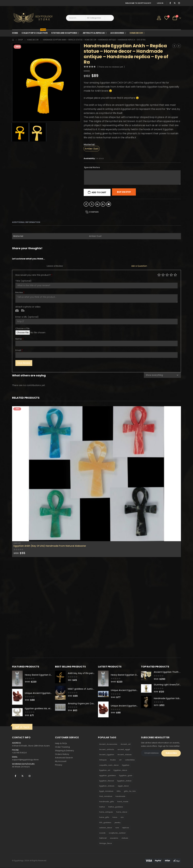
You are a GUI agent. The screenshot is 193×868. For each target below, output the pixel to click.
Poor (159, 275)
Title (23, 281)
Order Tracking (62, 747)
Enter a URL (27, 317)
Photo (17, 311)
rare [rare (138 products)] (117, 828)
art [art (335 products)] (120, 760)
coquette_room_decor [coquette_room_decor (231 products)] (109, 765)
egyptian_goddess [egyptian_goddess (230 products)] (108, 776)
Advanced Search (64, 758)
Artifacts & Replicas (94, 33)
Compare (94, 212)
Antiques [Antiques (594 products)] (103, 760)
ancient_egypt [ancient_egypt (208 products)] (124, 750)
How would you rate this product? (34, 275)
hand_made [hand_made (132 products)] (123, 802)
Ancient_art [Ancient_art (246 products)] (126, 744)
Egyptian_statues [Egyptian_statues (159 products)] (107, 786)
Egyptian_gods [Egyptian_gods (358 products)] (126, 776)
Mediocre (163, 275)
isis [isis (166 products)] (122, 817)
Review (20, 292)
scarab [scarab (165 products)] (102, 833)
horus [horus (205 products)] (115, 817)
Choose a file (22, 328)
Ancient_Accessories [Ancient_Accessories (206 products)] (108, 744)
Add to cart (99, 192)
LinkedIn (97, 204)
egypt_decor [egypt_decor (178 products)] (123, 786)
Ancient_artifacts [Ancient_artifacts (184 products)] (107, 750)
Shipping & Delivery (64, 751)
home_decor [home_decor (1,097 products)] (122, 812)
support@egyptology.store (25, 760)
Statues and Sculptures (64, 33)
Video (23, 311)
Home (15, 33)
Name (19, 339)
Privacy (59, 765)
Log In (160, 3)
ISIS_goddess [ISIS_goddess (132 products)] (105, 823)
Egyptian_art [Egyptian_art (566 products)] (105, 770)
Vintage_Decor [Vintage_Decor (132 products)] (106, 843)
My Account (61, 762)
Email (109, 204)
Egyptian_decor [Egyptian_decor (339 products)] (120, 770)
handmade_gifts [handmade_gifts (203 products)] (107, 802)
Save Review (24, 363)
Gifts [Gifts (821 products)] (119, 791)
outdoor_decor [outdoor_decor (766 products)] (106, 828)
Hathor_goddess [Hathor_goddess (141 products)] (116, 807)
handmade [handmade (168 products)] (120, 796)
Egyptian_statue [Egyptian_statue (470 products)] (124, 781)
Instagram (30, 776)
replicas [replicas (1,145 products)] (126, 828)
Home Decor (136, 33)
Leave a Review (55, 266)
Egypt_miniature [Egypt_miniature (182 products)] (106, 791)
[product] (96, 474)
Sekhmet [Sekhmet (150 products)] (103, 838)
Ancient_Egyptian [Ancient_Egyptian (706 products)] (107, 755)
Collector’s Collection (35, 32)
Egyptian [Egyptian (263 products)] (126, 765)
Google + (103, 204)
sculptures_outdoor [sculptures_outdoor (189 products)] (117, 833)
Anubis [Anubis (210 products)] (113, 760)
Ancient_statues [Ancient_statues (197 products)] (125, 755)
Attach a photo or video (28, 307)
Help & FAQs (61, 743)
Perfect (175, 275)
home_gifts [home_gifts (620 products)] (104, 817)
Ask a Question (139, 266)
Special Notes (92, 167)
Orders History (62, 754)
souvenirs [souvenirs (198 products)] (114, 838)
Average (167, 275)
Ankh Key (17, 543)
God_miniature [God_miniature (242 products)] (106, 796)
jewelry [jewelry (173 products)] (118, 823)
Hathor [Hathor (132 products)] (102, 807)
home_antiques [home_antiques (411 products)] (106, 812)
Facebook (86, 204)
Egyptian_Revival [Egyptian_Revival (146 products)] (107, 781)
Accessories (117, 33)
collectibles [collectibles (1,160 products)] (130, 760)
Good (171, 275)
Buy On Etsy (124, 192)
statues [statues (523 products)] (125, 838)
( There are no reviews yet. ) (111, 67)
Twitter (92, 204)
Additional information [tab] (26, 222)
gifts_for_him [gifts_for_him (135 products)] (130, 791)
